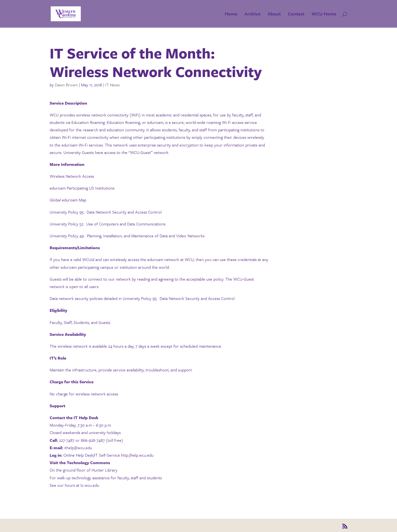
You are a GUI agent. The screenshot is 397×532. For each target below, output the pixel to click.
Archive (253, 14)
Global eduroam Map (68, 200)
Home (231, 14)
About (274, 14)
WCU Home (324, 14)
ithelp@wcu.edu (78, 448)
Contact (296, 14)
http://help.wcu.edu (137, 455)
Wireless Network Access (72, 176)
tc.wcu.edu (90, 485)
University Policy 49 (67, 236)
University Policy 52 (66, 224)
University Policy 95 (67, 212)
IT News (112, 85)
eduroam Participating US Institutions (82, 188)
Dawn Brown (66, 85)
